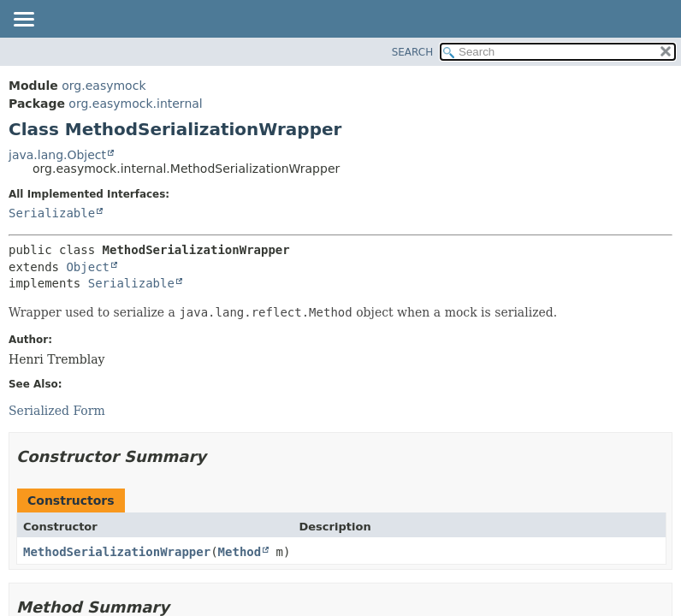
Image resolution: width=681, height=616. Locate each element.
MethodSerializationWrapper (117, 552)
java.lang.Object (57, 155)
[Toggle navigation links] (23, 21)
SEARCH (413, 52)
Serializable (52, 213)
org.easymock (104, 86)
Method (240, 552)
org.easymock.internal (135, 104)
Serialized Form (57, 411)
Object (88, 267)
